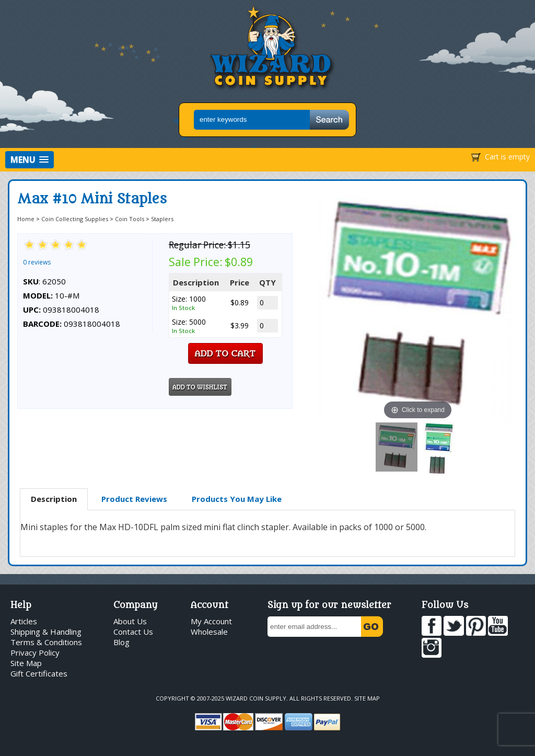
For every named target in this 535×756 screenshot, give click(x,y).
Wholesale (209, 632)
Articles (24, 621)
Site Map (26, 663)
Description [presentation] (54, 499)
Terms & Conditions (46, 642)
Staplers (162, 219)
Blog (121, 642)
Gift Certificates (39, 673)
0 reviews (37, 262)
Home (26, 219)
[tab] (54, 499)
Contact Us (133, 632)
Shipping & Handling (46, 632)
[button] (30, 160)
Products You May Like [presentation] (237, 499)
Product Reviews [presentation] (134, 499)
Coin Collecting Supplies (75, 219)
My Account (211, 621)
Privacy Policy (35, 652)
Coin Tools (130, 219)
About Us (130, 621)
